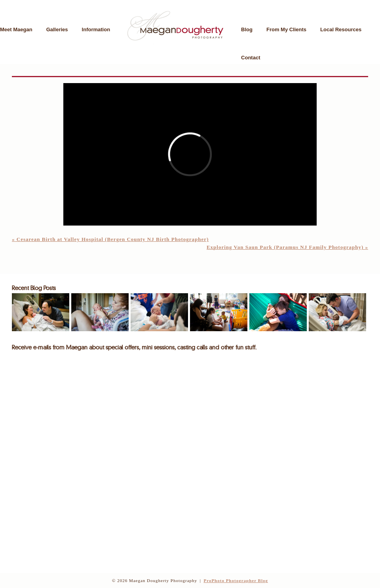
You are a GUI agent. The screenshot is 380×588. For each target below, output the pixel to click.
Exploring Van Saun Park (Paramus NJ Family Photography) (287, 247)
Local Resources (341, 29)
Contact (251, 58)
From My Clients (286, 29)
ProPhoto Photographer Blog (236, 580)
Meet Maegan (16, 29)
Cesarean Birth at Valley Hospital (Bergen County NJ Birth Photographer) (110, 239)
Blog (247, 29)
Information (96, 29)
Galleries (57, 29)
